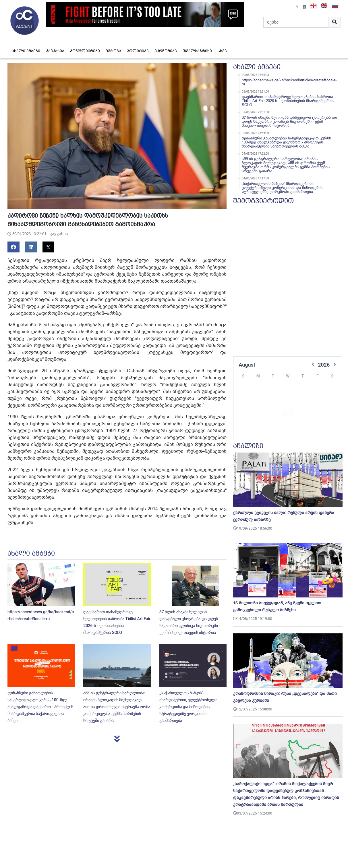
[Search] (296, 22)
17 (258, 414)
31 (258, 432)
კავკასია (55, 51)
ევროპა (113, 51)
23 (243, 423)
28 (318, 423)
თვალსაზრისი (197, 51)
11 (273, 405)
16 (243, 414)
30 (243, 432)
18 (273, 414)
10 (258, 405)
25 (273, 423)
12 (288, 405)
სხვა (222, 51)
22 (332, 414)
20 (303, 414)
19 (288, 414)
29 (332, 423)
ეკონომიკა (166, 51)
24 (258, 423)
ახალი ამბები (26, 51)
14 (318, 405)
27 (303, 423)
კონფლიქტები (85, 51)
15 (332, 405)
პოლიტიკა (138, 51)
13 (303, 405)
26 (288, 423)
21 (318, 414)
